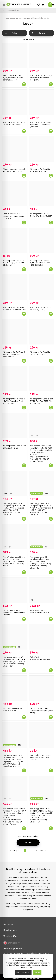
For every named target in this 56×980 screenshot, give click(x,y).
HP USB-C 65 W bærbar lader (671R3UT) (13, 710)
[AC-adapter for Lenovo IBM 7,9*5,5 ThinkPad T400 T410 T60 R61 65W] (42, 379)
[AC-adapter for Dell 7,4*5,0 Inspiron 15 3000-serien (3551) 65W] (42, 55)
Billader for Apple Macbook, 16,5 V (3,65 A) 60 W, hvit (14, 170)
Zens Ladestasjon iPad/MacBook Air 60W (40, 611)
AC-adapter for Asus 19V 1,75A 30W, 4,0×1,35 (40, 170)
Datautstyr (15, 18)
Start (8, 18)
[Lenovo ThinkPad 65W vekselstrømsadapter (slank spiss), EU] (42, 688)
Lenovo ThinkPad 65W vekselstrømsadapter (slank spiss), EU (41, 711)
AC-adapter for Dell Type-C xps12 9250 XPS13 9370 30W (15, 308)
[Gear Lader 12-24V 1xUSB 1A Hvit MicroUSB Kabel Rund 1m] (42, 735)
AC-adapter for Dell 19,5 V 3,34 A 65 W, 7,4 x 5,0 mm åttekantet (14, 263)
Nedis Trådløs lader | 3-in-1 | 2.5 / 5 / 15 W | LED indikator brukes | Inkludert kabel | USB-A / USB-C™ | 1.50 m (14, 561)
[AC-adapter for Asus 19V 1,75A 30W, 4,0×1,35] (42, 149)
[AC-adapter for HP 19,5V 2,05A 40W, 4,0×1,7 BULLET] (42, 194)
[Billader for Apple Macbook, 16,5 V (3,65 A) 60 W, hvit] (15, 149)
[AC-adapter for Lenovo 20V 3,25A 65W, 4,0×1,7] (15, 425)
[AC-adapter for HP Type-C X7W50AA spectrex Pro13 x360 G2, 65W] (15, 379)
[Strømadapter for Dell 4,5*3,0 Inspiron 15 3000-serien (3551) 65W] (15, 55)
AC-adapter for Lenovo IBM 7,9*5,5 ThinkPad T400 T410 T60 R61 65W (41, 401)
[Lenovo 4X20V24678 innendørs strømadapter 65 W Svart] (15, 590)
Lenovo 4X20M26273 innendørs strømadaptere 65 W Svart (13, 216)
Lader (47, 18)
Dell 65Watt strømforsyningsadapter (40, 658)
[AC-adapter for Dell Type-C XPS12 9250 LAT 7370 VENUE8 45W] (15, 332)
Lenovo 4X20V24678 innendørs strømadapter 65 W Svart (14, 613)
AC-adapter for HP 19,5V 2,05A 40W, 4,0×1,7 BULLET (41, 215)
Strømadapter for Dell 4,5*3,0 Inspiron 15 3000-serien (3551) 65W (13, 78)
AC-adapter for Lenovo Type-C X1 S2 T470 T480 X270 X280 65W (40, 263)
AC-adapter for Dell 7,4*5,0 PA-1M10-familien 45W (14, 123)
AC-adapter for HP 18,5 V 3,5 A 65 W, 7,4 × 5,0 (40, 308)
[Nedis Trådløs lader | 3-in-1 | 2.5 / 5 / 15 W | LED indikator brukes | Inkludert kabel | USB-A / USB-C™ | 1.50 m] (15, 537)
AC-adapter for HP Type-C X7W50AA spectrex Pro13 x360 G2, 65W (14, 401)
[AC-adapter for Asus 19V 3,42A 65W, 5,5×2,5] (42, 332)
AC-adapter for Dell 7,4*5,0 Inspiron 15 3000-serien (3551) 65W (41, 78)
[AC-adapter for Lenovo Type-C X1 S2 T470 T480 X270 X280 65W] (42, 240)
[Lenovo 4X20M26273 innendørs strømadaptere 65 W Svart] (15, 194)
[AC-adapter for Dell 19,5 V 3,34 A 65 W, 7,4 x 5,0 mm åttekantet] (15, 240)
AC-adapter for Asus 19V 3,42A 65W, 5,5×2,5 (40, 353)
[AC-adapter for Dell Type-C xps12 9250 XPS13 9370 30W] (15, 287)
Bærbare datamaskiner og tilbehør (32, 18)
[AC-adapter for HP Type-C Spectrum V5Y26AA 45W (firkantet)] (42, 102)
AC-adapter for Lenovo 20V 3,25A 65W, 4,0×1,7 (14, 447)
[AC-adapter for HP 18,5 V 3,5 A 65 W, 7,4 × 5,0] (42, 287)
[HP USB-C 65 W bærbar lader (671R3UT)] (15, 688)
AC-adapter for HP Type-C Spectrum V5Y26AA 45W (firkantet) (41, 125)
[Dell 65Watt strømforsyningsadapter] (42, 637)
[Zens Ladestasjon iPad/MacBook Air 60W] (42, 590)
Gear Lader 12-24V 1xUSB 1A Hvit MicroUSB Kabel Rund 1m (41, 757)
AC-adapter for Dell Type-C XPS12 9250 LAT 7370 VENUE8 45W (14, 354)
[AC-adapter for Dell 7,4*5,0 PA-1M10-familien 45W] (15, 102)
